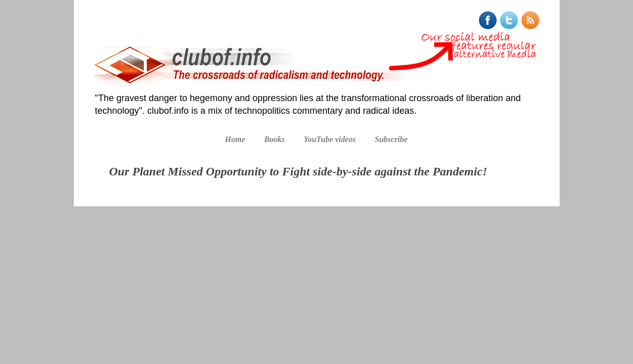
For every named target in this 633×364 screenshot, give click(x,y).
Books (275, 139)
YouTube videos (330, 139)
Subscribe (391, 139)
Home (235, 139)
